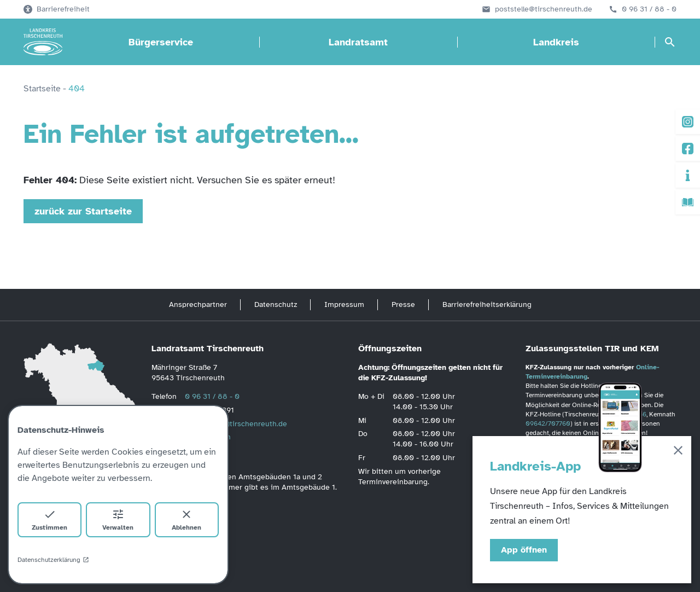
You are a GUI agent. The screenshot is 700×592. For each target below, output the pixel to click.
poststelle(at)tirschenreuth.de (236, 424)
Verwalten (118, 520)
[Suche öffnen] (670, 42)
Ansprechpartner (198, 304)
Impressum (344, 304)
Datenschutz (276, 304)
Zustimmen (49, 520)
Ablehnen (186, 520)
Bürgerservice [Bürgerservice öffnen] (161, 42)
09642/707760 (548, 423)
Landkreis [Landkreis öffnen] (556, 42)
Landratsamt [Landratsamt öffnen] (358, 42)
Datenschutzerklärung (53, 560)
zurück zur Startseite (83, 211)
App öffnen (524, 550)
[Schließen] (678, 452)
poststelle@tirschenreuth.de (544, 9)
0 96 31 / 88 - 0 (649, 9)
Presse (403, 304)
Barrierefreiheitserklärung (487, 304)
